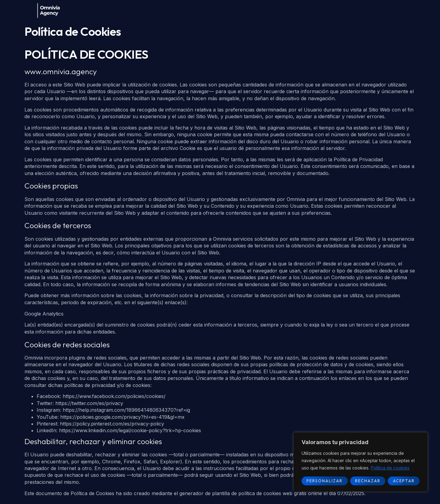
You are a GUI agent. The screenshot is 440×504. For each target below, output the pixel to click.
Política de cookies (390, 468)
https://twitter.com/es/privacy (89, 403)
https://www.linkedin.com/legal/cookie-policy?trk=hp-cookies (130, 430)
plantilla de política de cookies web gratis (259, 493)
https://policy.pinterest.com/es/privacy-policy (112, 424)
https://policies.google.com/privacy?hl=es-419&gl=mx (122, 417)
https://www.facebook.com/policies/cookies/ (114, 396)
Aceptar (404, 481)
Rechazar (368, 481)
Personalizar (324, 481)
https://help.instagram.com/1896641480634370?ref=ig (126, 410)
